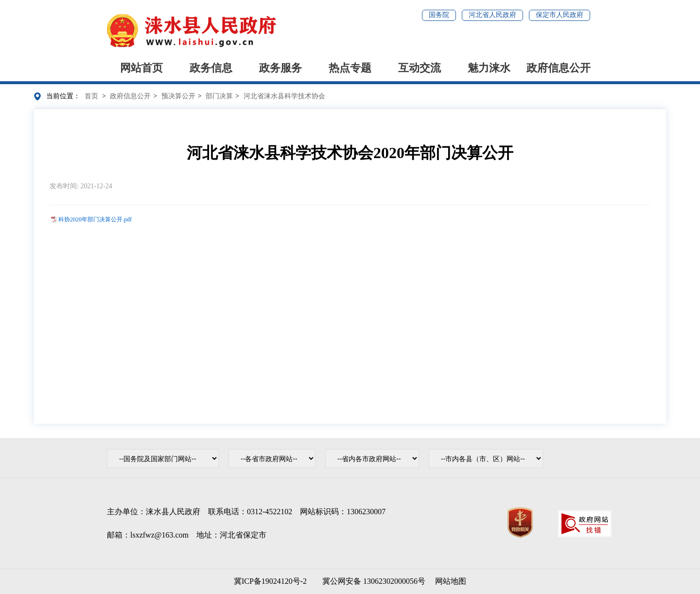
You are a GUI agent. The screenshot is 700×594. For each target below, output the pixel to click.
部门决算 (219, 96)
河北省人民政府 (492, 15)
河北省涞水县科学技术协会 (284, 96)
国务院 (439, 15)
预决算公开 (178, 96)
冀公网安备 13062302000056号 (372, 581)
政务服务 (280, 68)
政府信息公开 (559, 68)
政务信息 (211, 68)
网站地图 (451, 581)
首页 (91, 96)
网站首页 (141, 68)
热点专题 (350, 68)
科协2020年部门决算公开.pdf (95, 219)
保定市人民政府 (560, 15)
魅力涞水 (489, 68)
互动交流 (420, 68)
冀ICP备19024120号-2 (270, 581)
